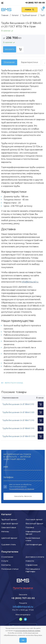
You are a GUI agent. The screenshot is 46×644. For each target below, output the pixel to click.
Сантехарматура (34, 544)
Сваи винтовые (9, 527)
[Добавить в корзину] (20, 49)
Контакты (6, 565)
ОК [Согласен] (23, 640)
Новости (30, 561)
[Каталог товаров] (2, 3)
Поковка (30, 527)
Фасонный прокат (34, 524)
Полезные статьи (10, 569)
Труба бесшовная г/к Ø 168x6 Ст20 (18, 412)
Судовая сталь (9, 544)
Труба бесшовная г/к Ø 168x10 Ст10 (19, 436)
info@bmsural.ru (30, 282)
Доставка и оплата (35, 557)
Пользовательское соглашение (22, 489)
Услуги (5, 561)
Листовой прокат (34, 519)
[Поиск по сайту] (30, 10)
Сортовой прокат (10, 524)
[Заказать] (10, 49)
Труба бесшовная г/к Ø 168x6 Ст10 (18, 404)
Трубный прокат (9, 519)
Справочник (32, 565)
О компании (7, 557)
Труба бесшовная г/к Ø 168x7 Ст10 (18, 420)
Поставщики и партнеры (33, 570)
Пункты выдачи (23, 588)
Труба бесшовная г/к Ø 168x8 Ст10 (18, 428)
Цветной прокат (9, 538)
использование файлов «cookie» (28, 631)
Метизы (5, 531)
